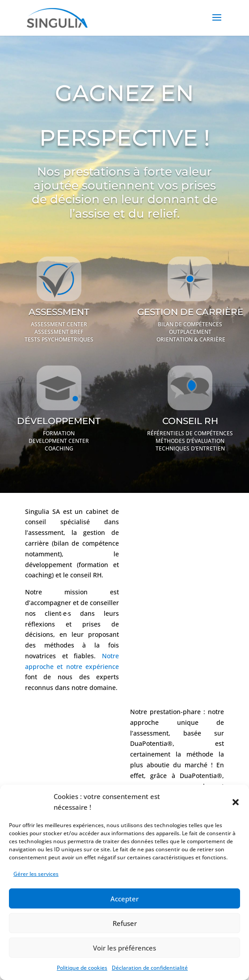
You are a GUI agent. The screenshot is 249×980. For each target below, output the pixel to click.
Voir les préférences (124, 948)
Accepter (124, 899)
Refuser (125, 923)
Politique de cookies (82, 968)
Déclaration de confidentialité (150, 968)
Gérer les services (36, 874)
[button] (236, 802)
